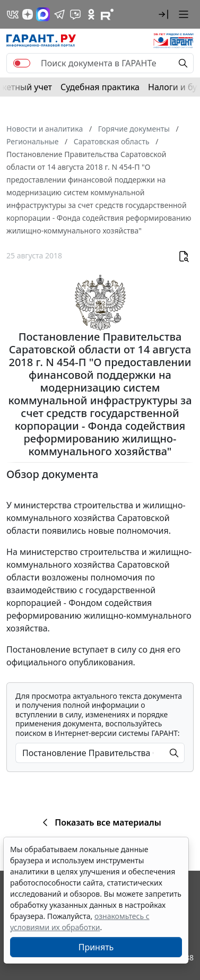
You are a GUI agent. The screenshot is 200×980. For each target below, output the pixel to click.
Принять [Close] (96, 947)
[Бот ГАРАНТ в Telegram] (75, 14)
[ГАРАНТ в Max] (43, 14)
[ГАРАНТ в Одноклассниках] (91, 14)
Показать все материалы (100, 822)
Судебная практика (100, 87)
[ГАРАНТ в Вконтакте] (13, 14)
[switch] (22, 63)
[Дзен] (28, 14)
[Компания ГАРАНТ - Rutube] (107, 14)
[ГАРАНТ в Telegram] (59, 14)
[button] (163, 14)
